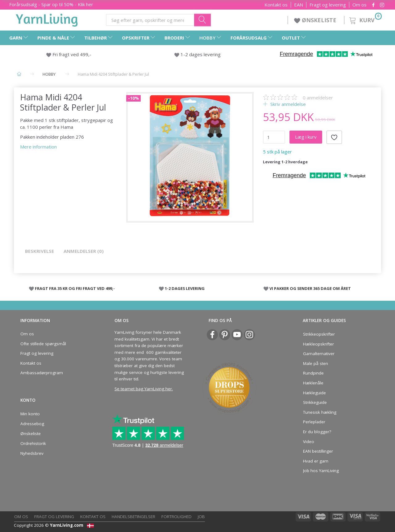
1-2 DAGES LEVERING (185, 288)
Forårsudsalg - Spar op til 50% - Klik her (51, 4)
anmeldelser (318, 98)
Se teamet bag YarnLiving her (143, 389)
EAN (299, 5)
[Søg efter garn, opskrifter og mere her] (203, 20)
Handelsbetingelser (133, 517)
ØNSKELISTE (316, 20)
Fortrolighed (177, 517)
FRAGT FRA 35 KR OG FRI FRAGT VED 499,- (75, 288)
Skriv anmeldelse (287, 104)
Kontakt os (276, 5)
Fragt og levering (328, 5)
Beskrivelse (39, 251)
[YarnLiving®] (47, 19)
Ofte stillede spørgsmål (43, 344)
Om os (360, 5)
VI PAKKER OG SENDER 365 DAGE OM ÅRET (310, 288)
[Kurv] (365, 19)
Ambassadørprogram (42, 373)
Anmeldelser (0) (84, 251)
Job (201, 517)
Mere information (38, 147)
